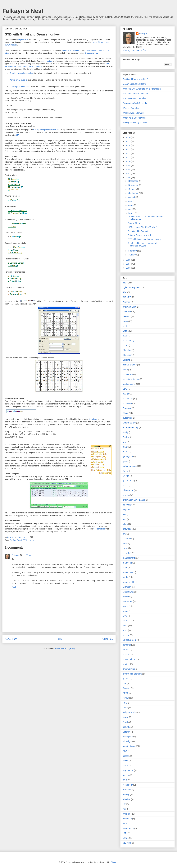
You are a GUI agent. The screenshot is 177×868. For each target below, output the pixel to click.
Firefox (13, 540)
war (124, 809)
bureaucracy (128, 341)
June (131, 205)
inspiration (127, 510)
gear (125, 461)
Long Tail (127, 553)
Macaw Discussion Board (134, 84)
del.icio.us (93, 419)
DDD (125, 389)
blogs (125, 321)
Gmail (19, 540)
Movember (128, 601)
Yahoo (126, 838)
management (129, 558)
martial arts (128, 572)
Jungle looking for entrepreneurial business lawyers (143, 244)
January (132, 255)
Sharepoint (128, 737)
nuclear (126, 635)
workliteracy (128, 828)
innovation (127, 505)
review (126, 698)
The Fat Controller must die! (136, 94)
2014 (129, 145)
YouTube (127, 843)
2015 (129, 141)
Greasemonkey (91, 53)
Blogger (114, 862)
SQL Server (128, 770)
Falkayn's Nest (23, 11)
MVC (125, 616)
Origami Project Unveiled (139, 235)
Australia (127, 312)
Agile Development (131, 287)
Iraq (124, 519)
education (127, 403)
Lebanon (127, 539)
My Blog (126, 621)
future (125, 452)
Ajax (125, 292)
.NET (125, 283)
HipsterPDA (23, 40)
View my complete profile (134, 50)
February (133, 251)
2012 (129, 153)
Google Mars (134, 223)
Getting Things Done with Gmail (47, 130)
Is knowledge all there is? (134, 98)
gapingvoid (128, 456)
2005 (129, 260)
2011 (129, 157)
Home (60, 639)
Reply (14, 587)
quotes (126, 679)
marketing (127, 563)
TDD (125, 780)
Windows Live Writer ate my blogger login (142, 89)
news (125, 625)
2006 (129, 178)
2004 (129, 264)
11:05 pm (27, 555)
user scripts (47, 61)
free (124, 442)
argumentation (129, 307)
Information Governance (134, 500)
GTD (17, 135)
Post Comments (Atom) (65, 648)
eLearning (127, 418)
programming (129, 669)
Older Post (108, 639)
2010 (129, 161)
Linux (125, 548)
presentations (129, 659)
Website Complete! (131, 108)
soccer (126, 756)
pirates (126, 650)
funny (125, 447)
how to (31, 540)
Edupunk (127, 408)
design (126, 394)
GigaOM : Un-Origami (138, 231)
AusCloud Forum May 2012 (135, 79)
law (124, 534)
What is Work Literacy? (133, 113)
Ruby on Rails (129, 712)
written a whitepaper (70, 50)
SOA (125, 751)
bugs (125, 336)
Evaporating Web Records (135, 103)
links (125, 543)
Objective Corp (130, 640)
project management (132, 674)
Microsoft (127, 587)
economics (128, 399)
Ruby (125, 708)
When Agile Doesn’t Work (134, 118)
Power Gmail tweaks (18, 80)
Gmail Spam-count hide (20, 87)
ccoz (125, 345)
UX (124, 804)
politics (126, 654)
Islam (125, 524)
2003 (129, 268)
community (128, 374)
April (131, 209)
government (128, 481)
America (126, 302)
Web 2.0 (127, 814)
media (126, 577)
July (130, 201)
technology (128, 785)
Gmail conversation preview (21, 73)
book (125, 326)
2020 (129, 137)
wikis (125, 824)
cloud (125, 370)
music (125, 611)
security (126, 727)
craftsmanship (129, 384)
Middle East (128, 592)
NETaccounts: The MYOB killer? (143, 227)
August (132, 197)
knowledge (128, 529)
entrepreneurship (131, 427)
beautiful (127, 316)
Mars (125, 568)
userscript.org (99, 529)
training (126, 795)
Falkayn (15, 555)
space (125, 766)
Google (126, 476)
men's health (129, 582)
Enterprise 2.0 (129, 423)
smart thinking (129, 746)
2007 (129, 173)
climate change (130, 365)
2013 (129, 149)
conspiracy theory (131, 379)
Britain (126, 331)
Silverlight (127, 741)
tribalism (127, 799)
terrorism (127, 790)
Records (127, 688)
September (134, 193)
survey (126, 775)
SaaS (125, 722)
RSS (125, 703)
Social (126, 761)
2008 (129, 169)
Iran (124, 514)
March (131, 213)
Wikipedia (127, 819)
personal (127, 645)
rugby (125, 717)
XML (125, 833)
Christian (127, 350)
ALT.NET (127, 297)
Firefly (126, 432)
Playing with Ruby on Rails (135, 123)
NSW (125, 630)
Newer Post (11, 639)
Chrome (126, 360)
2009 (129, 166)
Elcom (126, 413)
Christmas (127, 355)
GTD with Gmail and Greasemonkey (144, 239)
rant (124, 684)
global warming (130, 466)
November (133, 185)
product (126, 664)
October (132, 189)
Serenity (126, 732)
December (133, 181)
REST (125, 693)
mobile (126, 596)
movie (125, 606)
